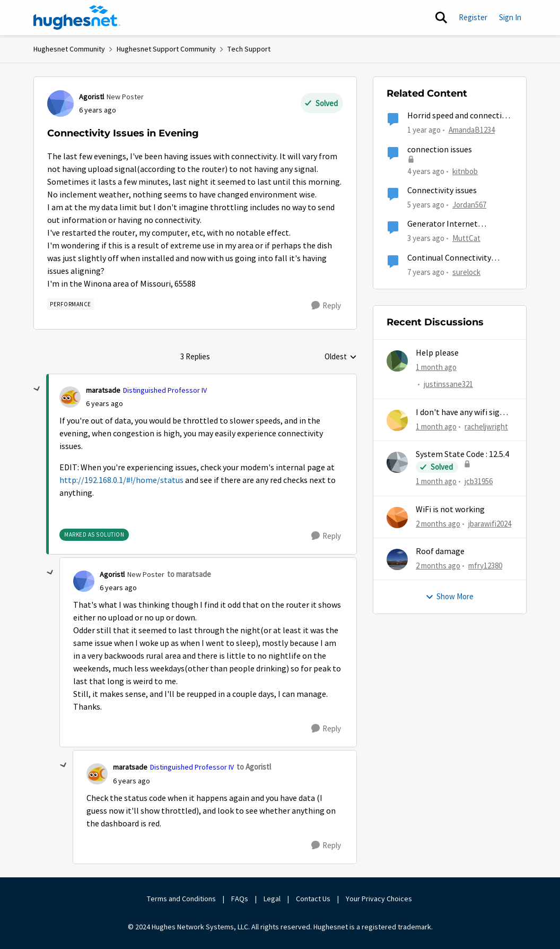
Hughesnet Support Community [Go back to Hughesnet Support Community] (166, 49)
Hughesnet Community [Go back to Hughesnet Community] (69, 49)
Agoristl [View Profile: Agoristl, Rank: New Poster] (91, 97)
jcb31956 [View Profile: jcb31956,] (479, 481)
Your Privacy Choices (380, 899)
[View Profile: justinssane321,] (397, 361)
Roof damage (440, 551)
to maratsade (189, 574)
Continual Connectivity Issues (449, 258)
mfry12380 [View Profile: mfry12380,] (485, 566)
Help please (437, 353)
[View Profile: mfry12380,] (397, 559)
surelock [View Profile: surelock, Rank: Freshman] (466, 271)
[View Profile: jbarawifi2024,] (397, 517)
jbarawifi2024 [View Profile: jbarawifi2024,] (490, 523)
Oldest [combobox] (341, 357)
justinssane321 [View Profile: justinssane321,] (448, 385)
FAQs (240, 899)
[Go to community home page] (77, 18)
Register (473, 17)
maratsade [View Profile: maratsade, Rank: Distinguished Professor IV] (103, 390)
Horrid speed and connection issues (459, 116)
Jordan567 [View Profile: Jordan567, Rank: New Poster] (469, 205)
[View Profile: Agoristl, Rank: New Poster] (60, 103)
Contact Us (313, 899)
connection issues (440, 150)
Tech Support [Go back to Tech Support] (249, 49)
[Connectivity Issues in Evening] (104, 404)
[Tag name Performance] (71, 304)
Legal (272, 899)
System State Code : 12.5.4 (462, 454)
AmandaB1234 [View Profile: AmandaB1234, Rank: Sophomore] (472, 130)
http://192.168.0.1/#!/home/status (121, 480)
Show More (449, 596)
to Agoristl (254, 767)
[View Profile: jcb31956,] (397, 462)
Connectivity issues (442, 191)
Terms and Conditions (181, 899)
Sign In (510, 17)
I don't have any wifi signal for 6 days (463, 413)
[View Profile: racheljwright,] (397, 420)
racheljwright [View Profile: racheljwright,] (486, 426)
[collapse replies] (37, 389)
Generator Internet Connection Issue (443, 224)
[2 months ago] (438, 524)
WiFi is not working (450, 510)
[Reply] (326, 306)
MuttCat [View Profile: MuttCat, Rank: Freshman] (466, 238)
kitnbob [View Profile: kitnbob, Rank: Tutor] (465, 171)
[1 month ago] (436, 368)
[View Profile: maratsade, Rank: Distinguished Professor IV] (70, 397)
